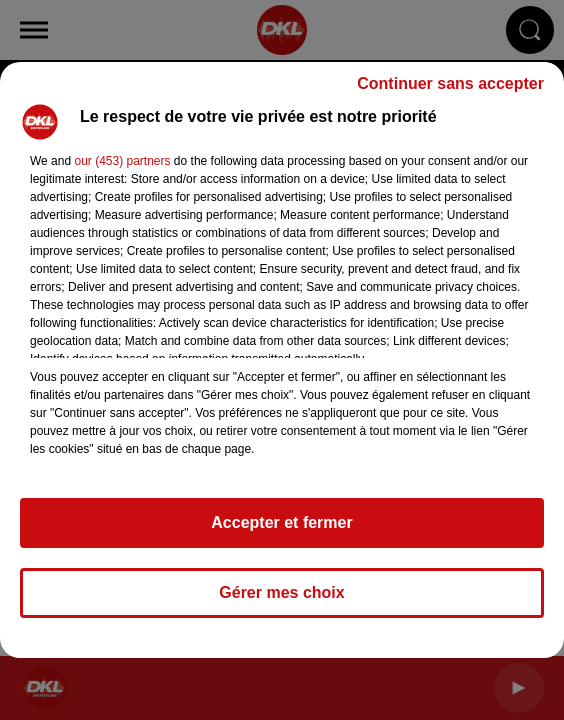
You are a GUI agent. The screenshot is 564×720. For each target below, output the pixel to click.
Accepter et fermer (281, 522)
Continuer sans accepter (450, 83)
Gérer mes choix (281, 592)
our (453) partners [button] (122, 161)
